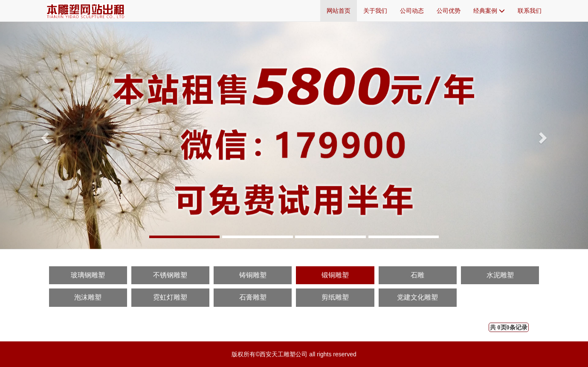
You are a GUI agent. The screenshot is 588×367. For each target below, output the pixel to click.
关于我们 (375, 11)
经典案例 (489, 11)
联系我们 (530, 11)
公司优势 (449, 11)
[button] (44, 135)
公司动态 (412, 11)
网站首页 (339, 11)
